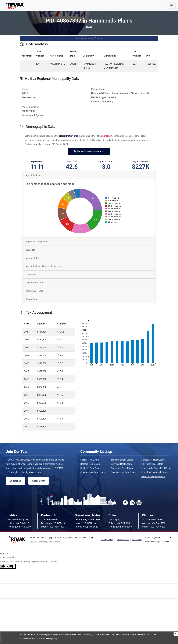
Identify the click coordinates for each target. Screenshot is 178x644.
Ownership (31, 274)
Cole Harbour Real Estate (124, 472)
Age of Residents (34, 175)
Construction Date (34, 283)
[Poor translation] (11, 566)
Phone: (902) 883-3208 (120, 527)
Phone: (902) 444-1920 (86, 527)
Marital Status (32, 258)
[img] (176, 634)
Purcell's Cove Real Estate (155, 472)
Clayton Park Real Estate (93, 472)
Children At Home (34, 291)
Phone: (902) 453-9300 (19, 527)
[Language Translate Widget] (158, 538)
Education (30, 250)
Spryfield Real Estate (121, 464)
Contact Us (15, 481)
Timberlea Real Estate (122, 460)
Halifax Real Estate (90, 460)
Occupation (31, 299)
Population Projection (36, 242)
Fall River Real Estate (152, 464)
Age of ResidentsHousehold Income (43, 266)
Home (89, 27)
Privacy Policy (52, 639)
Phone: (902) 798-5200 (154, 527)
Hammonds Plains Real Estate (156, 468)
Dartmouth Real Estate (122, 468)
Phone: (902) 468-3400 (53, 527)
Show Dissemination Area (89, 151)
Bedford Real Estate (90, 464)
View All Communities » (153, 476)
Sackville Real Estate (91, 468)
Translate (162, 542)
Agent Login (38, 481)
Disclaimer (137, 540)
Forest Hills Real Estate (153, 460)
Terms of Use (123, 540)
